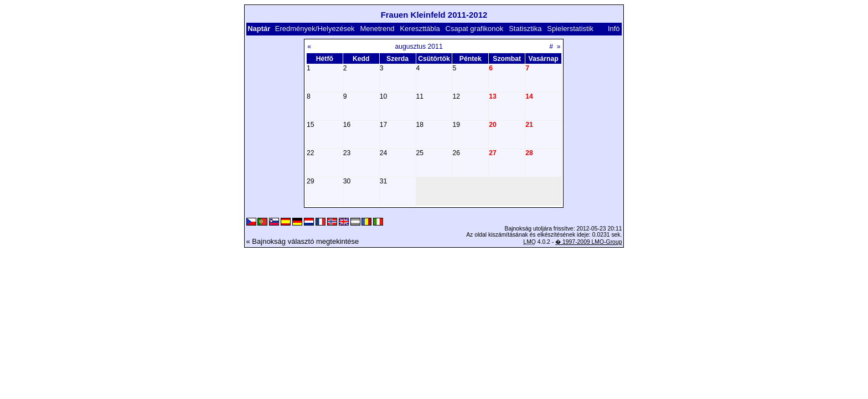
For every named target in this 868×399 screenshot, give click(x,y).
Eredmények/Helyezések (315, 29)
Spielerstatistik (571, 29)
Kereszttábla (420, 29)
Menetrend (377, 29)
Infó (614, 29)
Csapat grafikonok (475, 29)
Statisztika (525, 29)
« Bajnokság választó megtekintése (303, 241)
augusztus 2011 (418, 47)
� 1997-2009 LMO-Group (588, 242)
